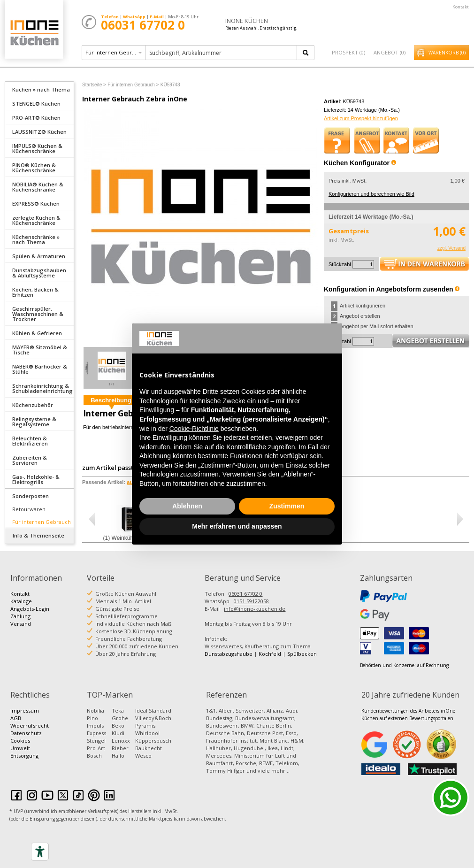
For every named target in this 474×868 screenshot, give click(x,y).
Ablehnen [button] (187, 506)
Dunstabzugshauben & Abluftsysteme (39, 273)
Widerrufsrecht (30, 726)
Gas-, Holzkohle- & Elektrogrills (36, 479)
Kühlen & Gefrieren (37, 333)
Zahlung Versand (21, 620)
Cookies (20, 741)
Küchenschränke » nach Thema (36, 239)
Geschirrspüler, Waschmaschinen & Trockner (38, 314)
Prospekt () (348, 52)
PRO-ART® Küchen (36, 118)
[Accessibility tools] (40, 852)
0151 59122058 (251, 601)
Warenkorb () (447, 53)
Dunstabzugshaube (229, 654)
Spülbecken (302, 654)
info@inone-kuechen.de (255, 609)
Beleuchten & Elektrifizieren (30, 441)
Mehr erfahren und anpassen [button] (237, 526)
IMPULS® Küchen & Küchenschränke (37, 148)
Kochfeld (270, 654)
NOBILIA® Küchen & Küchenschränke (38, 187)
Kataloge (21, 601)
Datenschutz (26, 733)
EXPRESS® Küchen (36, 204)
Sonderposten (31, 496)
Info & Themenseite (38, 535)
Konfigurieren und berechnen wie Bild (371, 194)
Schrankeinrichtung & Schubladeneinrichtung (42, 388)
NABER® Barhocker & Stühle (40, 369)
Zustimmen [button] (287, 506)
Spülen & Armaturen (39, 256)
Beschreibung (111, 400)
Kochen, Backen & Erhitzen (35, 292)
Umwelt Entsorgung (24, 752)
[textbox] (222, 53)
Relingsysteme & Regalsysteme (34, 422)
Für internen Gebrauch (42, 522)
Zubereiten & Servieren (30, 460)
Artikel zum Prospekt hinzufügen (361, 118)
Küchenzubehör (33, 405)
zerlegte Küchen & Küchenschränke (36, 220)
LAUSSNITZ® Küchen (39, 132)
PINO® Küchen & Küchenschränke (34, 168)
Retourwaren (29, 509)
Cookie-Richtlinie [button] (194, 429)
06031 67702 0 (245, 594)
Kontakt (461, 7)
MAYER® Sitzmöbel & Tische (40, 350)
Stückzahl (340, 264)
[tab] (39, 89)
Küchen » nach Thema (41, 89)
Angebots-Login (30, 609)
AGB (16, 718)
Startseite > (94, 85)
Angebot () (390, 52)
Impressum (25, 711)
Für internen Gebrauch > (133, 85)
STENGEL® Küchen (36, 104)
